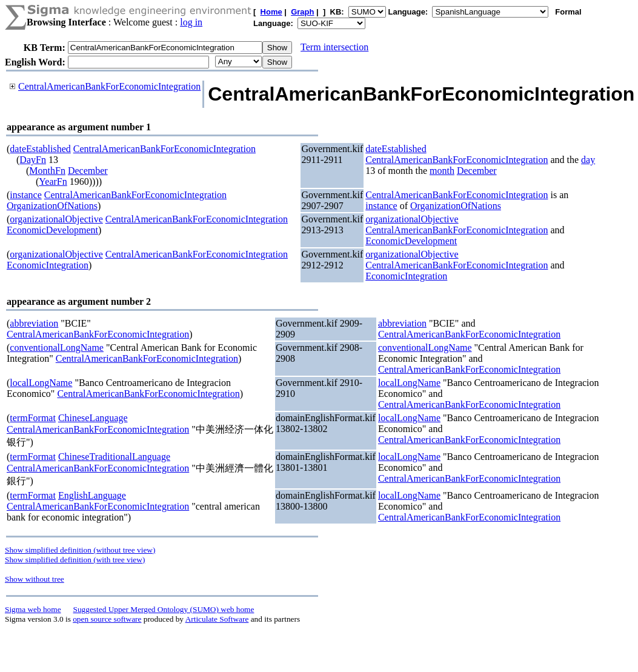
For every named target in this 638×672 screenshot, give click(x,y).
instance (25, 195)
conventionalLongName (57, 348)
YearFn (53, 181)
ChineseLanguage (93, 418)
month (442, 171)
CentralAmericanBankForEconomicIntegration (109, 86)
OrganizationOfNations (52, 206)
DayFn (33, 160)
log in (191, 22)
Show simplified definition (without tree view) (80, 550)
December (88, 171)
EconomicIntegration (48, 265)
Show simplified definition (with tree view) (75, 560)
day (588, 160)
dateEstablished (40, 149)
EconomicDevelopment (52, 230)
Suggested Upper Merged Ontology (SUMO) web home (164, 609)
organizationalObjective (56, 219)
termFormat (33, 418)
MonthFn (47, 171)
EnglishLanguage (92, 495)
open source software (107, 619)
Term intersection (334, 47)
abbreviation (34, 323)
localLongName (41, 383)
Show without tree (35, 579)
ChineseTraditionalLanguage (114, 457)
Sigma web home (33, 609)
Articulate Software (217, 619)
